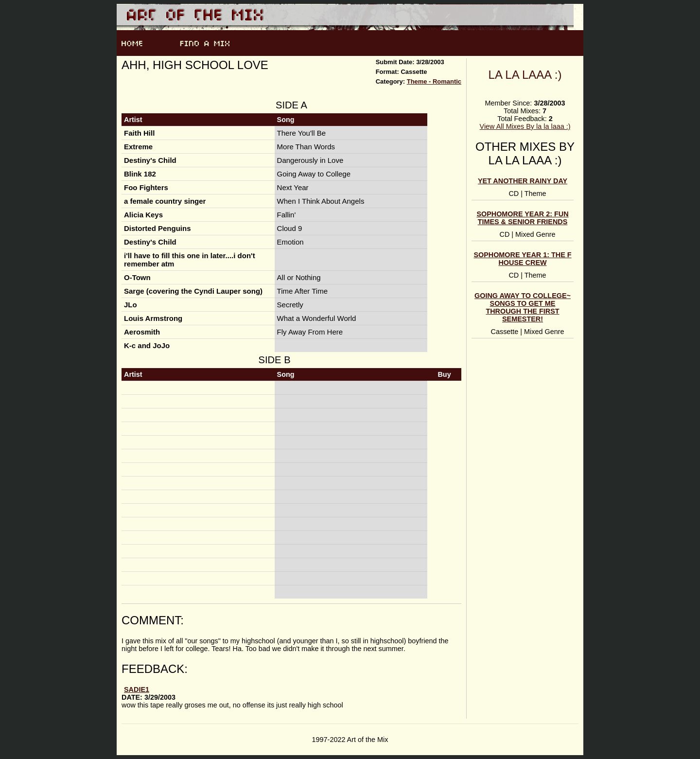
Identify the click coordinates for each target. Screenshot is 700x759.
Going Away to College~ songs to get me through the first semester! (523, 307)
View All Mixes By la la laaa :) (525, 126)
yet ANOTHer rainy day (523, 181)
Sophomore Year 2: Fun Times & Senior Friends (522, 218)
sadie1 (137, 689)
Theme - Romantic (434, 81)
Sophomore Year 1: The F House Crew (522, 259)
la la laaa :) (525, 75)
